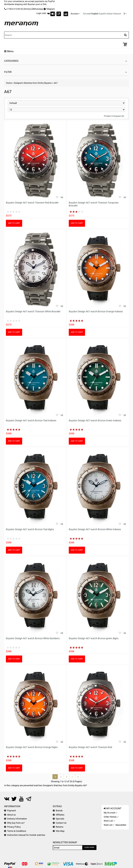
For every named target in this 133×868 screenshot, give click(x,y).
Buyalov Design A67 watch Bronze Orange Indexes (96, 311)
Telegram (51, 9)
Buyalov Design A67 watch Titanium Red (90, 747)
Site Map (60, 831)
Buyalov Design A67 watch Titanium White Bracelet (33, 311)
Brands (59, 811)
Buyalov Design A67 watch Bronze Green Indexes (95, 420)
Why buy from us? (16, 823)
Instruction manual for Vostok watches (26, 835)
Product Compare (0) (114, 116)
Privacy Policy (14, 827)
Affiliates (60, 815)
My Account (110, 813)
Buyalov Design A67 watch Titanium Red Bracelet (32, 203)
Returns (60, 827)
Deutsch (117, 14)
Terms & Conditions (17, 831)
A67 (56, 83)
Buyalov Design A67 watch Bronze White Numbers (33, 638)
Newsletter (121, 825)
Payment (11, 811)
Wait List (108, 825)
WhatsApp (38, 9)
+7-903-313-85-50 (15, 9)
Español (103, 14)
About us (11, 815)
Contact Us (61, 823)
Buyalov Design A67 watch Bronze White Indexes (95, 529)
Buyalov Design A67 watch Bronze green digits (94, 638)
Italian (110, 14)
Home (9, 83)
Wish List (108, 821)
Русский (87, 14)
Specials (60, 819)
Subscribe (89, 847)
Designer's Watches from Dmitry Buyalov (33, 83)
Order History (110, 817)
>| (78, 777)
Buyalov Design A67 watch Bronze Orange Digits (32, 747)
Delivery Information (17, 819)
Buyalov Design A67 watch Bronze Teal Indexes (31, 420)
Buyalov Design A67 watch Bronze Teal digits (30, 529)
